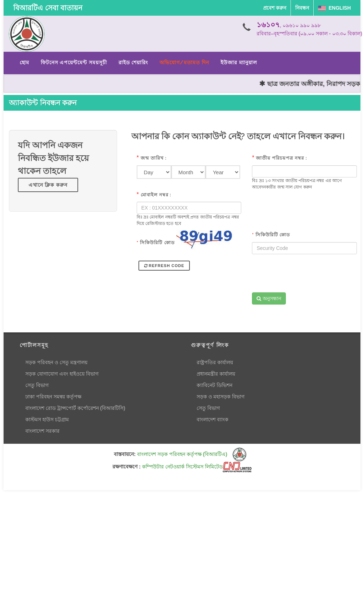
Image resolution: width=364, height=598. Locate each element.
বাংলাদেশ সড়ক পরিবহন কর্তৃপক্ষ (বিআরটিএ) (192, 454)
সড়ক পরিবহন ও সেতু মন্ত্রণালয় (56, 362)
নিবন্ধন (302, 8)
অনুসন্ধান (269, 298)
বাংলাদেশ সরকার (42, 431)
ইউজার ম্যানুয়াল (239, 62)
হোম (24, 62)
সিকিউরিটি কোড (156, 243)
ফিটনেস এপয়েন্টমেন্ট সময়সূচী (74, 62)
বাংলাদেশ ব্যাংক (213, 419)
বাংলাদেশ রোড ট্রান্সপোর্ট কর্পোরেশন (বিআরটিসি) (75, 408)
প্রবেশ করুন (275, 8)
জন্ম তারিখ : (154, 158)
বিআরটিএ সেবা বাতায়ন (48, 8)
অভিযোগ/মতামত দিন (184, 62)
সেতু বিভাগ (37, 385)
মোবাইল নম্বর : (156, 195)
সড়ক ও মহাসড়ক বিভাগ (221, 397)
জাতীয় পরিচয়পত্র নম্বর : (282, 158)
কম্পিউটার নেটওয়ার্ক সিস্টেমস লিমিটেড (197, 467)
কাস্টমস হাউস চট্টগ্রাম (47, 419)
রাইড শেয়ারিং (133, 62)
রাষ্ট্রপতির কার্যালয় (215, 362)
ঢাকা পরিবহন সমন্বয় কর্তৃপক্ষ (53, 397)
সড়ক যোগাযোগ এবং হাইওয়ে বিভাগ (62, 374)
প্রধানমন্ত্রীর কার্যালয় (216, 374)
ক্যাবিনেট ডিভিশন (214, 385)
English (334, 8)
